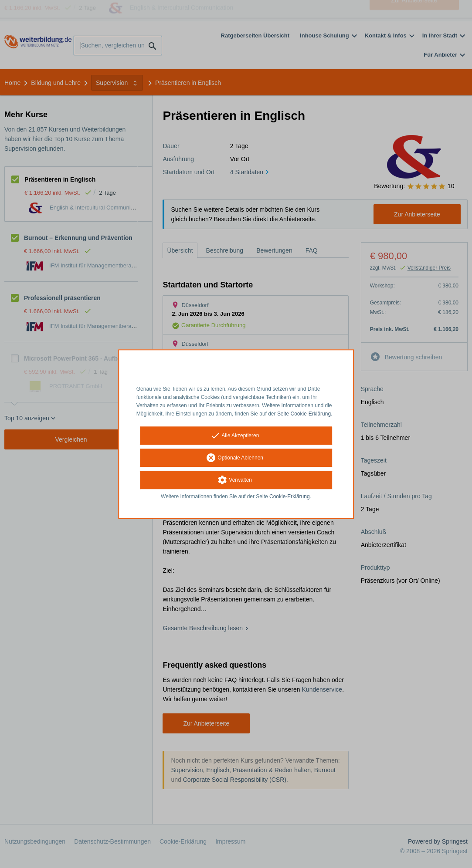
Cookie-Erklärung (290, 497)
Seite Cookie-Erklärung (304, 414)
